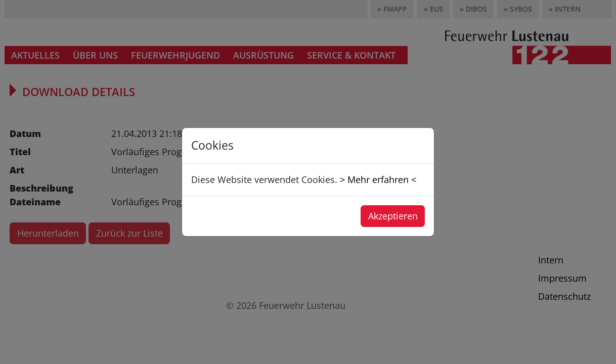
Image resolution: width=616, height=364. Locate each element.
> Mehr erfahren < (378, 179)
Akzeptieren (393, 216)
